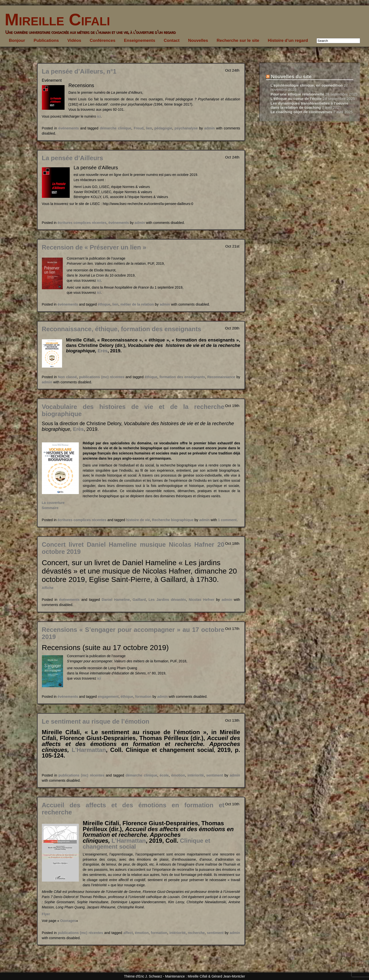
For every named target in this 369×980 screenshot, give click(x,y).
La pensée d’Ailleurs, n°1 (79, 71)
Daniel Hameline (116, 600)
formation (143, 697)
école (164, 775)
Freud (139, 128)
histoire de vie (138, 520)
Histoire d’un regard (288, 40)
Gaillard (139, 600)
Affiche (48, 588)
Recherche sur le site (238, 40)
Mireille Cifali (55, 20)
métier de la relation (137, 304)
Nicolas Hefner (201, 600)
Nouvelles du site (291, 77)
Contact (172, 40)
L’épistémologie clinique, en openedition (307, 85)
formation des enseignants (182, 377)
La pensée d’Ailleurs (73, 158)
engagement (108, 697)
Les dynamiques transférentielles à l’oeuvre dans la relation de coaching (309, 105)
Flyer (46, 914)
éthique (104, 304)
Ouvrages (68, 921)
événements (69, 128)
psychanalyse (186, 128)
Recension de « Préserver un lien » (94, 247)
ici (99, 116)
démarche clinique (116, 128)
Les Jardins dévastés (167, 600)
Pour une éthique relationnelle (297, 94)
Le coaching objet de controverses (301, 112)
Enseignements (140, 40)
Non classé (67, 377)
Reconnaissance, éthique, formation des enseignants (122, 329)
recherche (196, 933)
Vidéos (74, 40)
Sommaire (50, 508)
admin (209, 128)
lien (149, 128)
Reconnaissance (221, 377)
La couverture (53, 503)
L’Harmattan (89, 750)
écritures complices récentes (82, 223)
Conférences (102, 40)
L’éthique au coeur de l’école (296, 99)
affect (128, 933)
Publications (46, 40)
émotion (178, 775)
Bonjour (17, 40)
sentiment (215, 775)
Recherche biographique (173, 520)
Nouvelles (198, 40)
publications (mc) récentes (102, 377)
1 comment (227, 520)
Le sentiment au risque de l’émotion (96, 721)
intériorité (196, 775)
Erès (102, 351)
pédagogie (163, 128)
